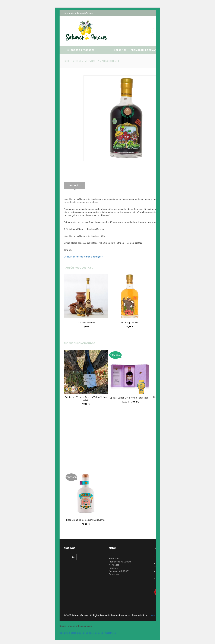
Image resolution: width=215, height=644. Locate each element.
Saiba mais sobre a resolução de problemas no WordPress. (88, 633)
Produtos (113, 568)
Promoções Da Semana (120, 562)
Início (67, 61)
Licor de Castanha (86, 322)
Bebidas (77, 61)
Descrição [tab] (75, 185)
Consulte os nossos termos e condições (83, 257)
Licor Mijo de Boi (130, 322)
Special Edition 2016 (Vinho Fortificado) (130, 398)
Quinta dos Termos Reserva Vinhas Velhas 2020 (86, 398)
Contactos (114, 574)
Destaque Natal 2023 (119, 571)
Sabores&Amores (85, 13)
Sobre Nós (114, 559)
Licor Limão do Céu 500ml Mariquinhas (86, 520)
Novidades (114, 565)
